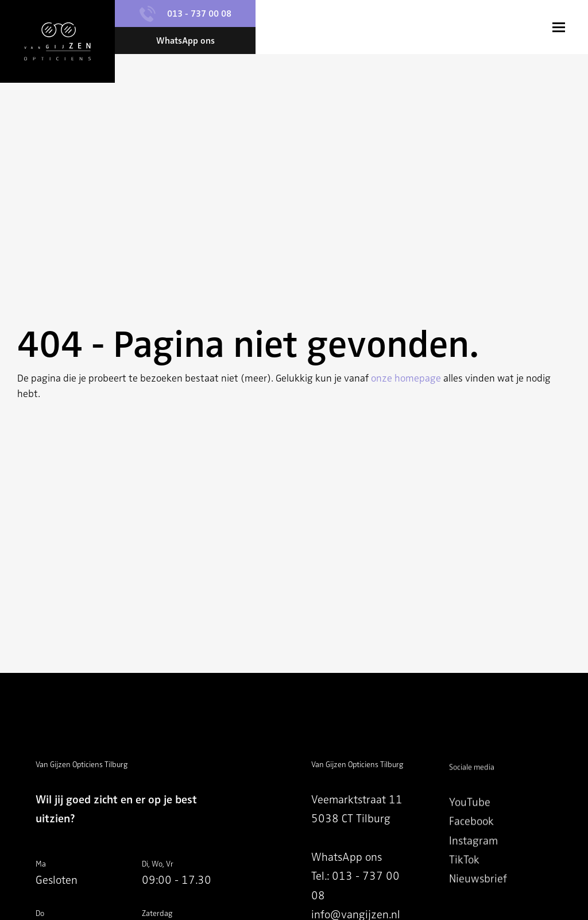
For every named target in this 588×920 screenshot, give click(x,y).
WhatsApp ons (347, 860)
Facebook (471, 837)
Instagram (473, 856)
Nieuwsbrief (478, 894)
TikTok (464, 875)
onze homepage (406, 378)
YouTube (470, 818)
